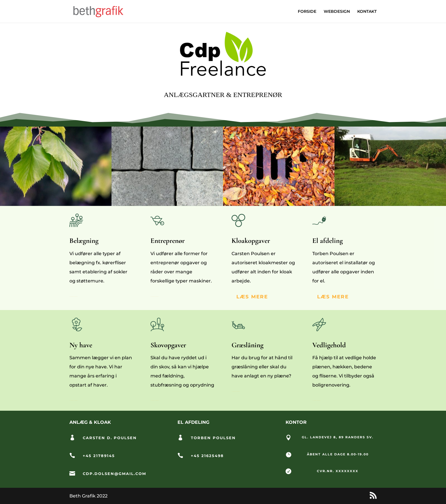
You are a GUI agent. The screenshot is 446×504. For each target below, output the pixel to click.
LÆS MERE (252, 297)
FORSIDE (307, 12)
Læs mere (333, 297)
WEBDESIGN (337, 12)
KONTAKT (367, 12)
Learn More (74, 297)
